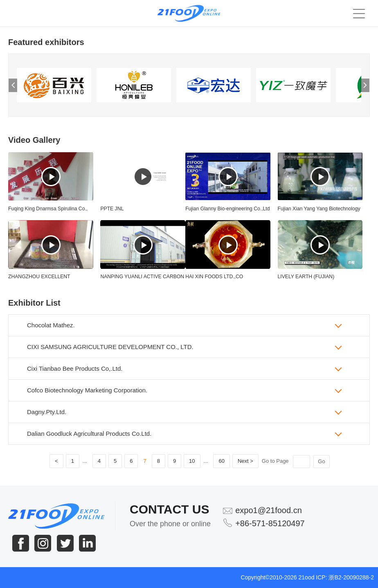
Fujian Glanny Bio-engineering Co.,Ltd (227, 209)
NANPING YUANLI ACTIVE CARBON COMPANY (142, 279)
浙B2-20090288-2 (351, 577)
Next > (245, 461)
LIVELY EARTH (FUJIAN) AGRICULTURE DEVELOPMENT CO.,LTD (315, 279)
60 (221, 461)
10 (192, 461)
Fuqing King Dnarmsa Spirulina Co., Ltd (48, 211)
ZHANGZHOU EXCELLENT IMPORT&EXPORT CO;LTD (39, 279)
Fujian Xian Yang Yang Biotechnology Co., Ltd (319, 211)
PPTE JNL (112, 209)
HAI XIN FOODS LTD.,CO (214, 277)
